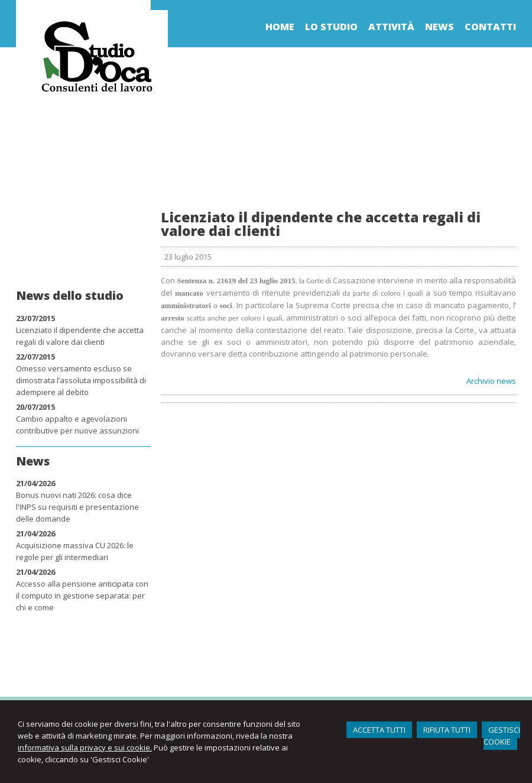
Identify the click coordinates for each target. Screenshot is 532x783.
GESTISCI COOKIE (502, 736)
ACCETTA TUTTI (379, 730)
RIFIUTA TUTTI (447, 730)
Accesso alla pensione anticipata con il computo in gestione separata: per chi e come (82, 596)
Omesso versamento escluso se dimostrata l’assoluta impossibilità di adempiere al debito (81, 380)
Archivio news (491, 381)
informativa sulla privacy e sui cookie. (85, 748)
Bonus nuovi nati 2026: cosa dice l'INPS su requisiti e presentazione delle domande (77, 507)
